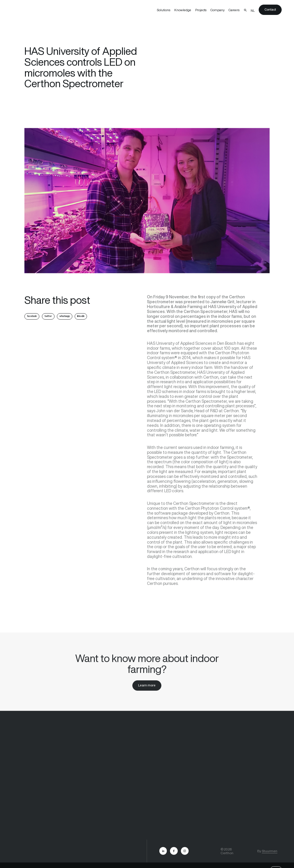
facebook (32, 316)
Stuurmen (270, 854)
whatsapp (65, 316)
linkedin (81, 316)
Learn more (147, 688)
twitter (48, 316)
